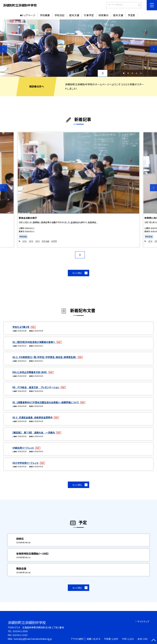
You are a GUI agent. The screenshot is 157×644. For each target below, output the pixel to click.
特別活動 (46, 241)
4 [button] (136, 73)
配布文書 (74, 15)
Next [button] (153, 49)
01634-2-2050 (20, 631)
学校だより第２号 (21, 327)
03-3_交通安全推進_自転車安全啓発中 (33, 417)
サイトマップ (143, 621)
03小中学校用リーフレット (26, 463)
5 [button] (141, 73)
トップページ (29, 15)
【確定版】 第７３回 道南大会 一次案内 (34, 432)
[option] (78, 48)
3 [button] (132, 73)
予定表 (132, 15)
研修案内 (104, 15)
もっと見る (77, 273)
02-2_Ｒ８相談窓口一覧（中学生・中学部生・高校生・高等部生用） (45, 357)
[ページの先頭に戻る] (153, 640)
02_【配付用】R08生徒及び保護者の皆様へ (34, 342)
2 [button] (128, 73)
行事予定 (89, 15)
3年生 (38, 241)
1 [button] (124, 73)
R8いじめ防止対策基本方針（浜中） (30, 372)
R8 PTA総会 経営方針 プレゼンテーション (36, 387)
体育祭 (54, 241)
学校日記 (60, 15)
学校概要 (45, 15)
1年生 (25, 241)
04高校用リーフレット (23, 448)
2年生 (31, 241)
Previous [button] (4, 49)
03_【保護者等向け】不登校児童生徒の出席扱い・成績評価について (46, 402)
